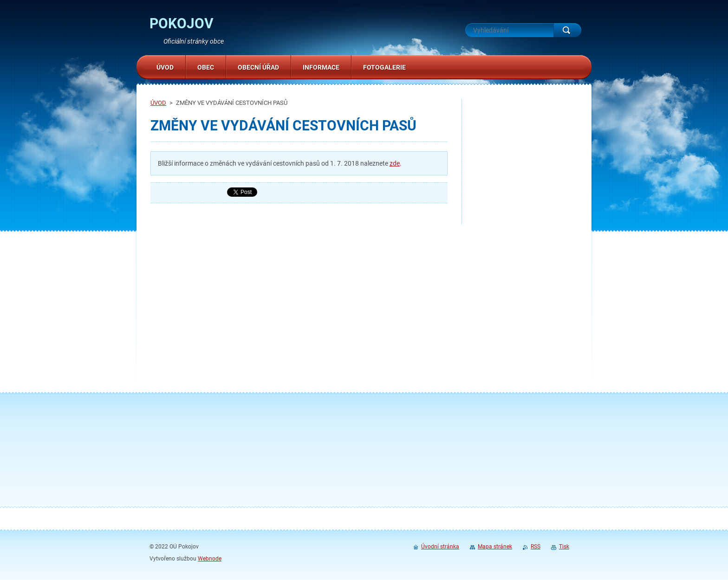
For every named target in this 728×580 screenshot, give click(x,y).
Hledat (567, 30)
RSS (536, 547)
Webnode (210, 559)
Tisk (564, 547)
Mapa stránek (495, 547)
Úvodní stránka (440, 547)
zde (395, 163)
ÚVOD (158, 103)
